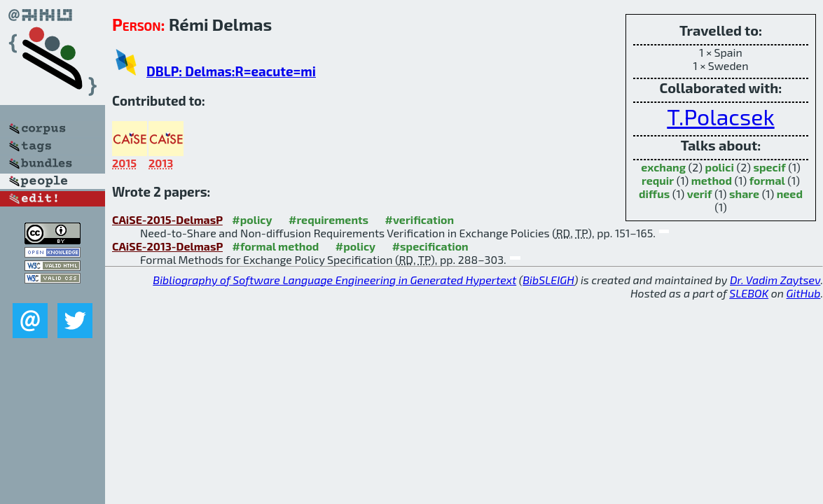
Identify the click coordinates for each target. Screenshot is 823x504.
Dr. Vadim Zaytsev (775, 280)
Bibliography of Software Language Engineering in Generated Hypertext (334, 280)
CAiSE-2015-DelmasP (167, 219)
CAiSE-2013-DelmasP (167, 246)
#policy (252, 219)
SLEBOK (749, 293)
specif (769, 167)
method (712, 180)
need (790, 194)
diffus (654, 194)
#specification (430, 246)
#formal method (275, 246)
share (744, 194)
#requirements (328, 219)
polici (720, 167)
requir (658, 180)
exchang (663, 167)
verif (700, 194)
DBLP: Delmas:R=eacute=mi (231, 71)
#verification (420, 219)
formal (767, 180)
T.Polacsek (720, 116)
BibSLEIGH (548, 280)
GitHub (804, 293)
